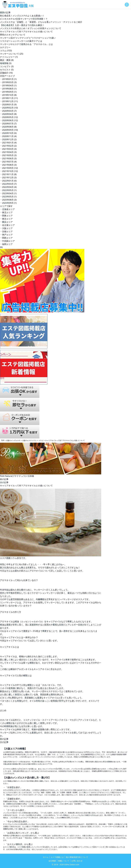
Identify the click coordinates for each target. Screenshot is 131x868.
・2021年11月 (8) (8, 174)
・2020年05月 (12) (9, 117)
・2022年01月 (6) (8, 181)
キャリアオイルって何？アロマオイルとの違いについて (26, 31)
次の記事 (4, 482)
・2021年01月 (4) (8, 143)
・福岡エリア (6, 244)
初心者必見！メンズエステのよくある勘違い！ (22, 16)
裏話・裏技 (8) (7, 60)
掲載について (64, 861)
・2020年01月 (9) (8, 104)
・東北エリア (6, 212)
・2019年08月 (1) (8, 89)
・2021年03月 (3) (8, 149)
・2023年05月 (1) (8, 197)
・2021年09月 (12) (9, 168)
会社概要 (52, 861)
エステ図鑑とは (57, 857)
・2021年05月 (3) (8, 155)
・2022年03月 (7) (8, 184)
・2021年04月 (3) (8, 152)
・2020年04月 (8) (8, 114)
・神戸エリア (6, 235)
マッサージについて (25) (12, 54)
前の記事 (4, 479)
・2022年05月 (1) (8, 190)
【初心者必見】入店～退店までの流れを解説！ (22, 25)
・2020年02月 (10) (9, 108)
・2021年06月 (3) (8, 158)
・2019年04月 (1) (8, 85)
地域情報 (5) (6, 63)
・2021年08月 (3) (8, 165)
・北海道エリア (7, 209)
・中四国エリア (7, 241)
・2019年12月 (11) (9, 101)
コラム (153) (6, 51)
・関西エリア (6, 238)
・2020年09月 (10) (9, 130)
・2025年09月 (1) (8, 203)
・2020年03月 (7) (8, 111)
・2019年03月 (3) (8, 82)
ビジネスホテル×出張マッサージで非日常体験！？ (24, 19)
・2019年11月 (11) (9, 98)
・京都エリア (6, 231)
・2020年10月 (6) (8, 133)
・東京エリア (6, 219)
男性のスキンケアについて (13, 35)
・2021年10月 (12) (9, 171)
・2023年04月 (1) (8, 193)
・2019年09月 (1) (8, 92)
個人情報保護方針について (77, 857)
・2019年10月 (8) (8, 95)
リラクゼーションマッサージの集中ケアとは (21, 41)
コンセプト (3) (7, 66)
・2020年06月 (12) (9, 120)
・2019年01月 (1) (8, 79)
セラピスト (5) (7, 70)
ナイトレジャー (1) (9, 57)
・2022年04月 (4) (8, 187)
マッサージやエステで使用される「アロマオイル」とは (26, 44)
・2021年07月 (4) (8, 162)
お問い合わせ (77, 861)
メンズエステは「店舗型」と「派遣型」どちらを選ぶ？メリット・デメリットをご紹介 (41, 22)
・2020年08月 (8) (8, 127)
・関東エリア (6, 216)
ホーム (46, 857)
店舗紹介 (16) (6, 73)
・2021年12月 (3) (8, 177)
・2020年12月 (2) (8, 139)
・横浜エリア (6, 222)
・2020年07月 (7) (8, 124)
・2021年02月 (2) (8, 146)
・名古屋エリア (7, 225)
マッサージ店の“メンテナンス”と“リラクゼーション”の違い (28, 38)
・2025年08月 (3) (8, 200)
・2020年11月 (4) (8, 136)
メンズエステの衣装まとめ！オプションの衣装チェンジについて (31, 28)
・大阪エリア (6, 228)
